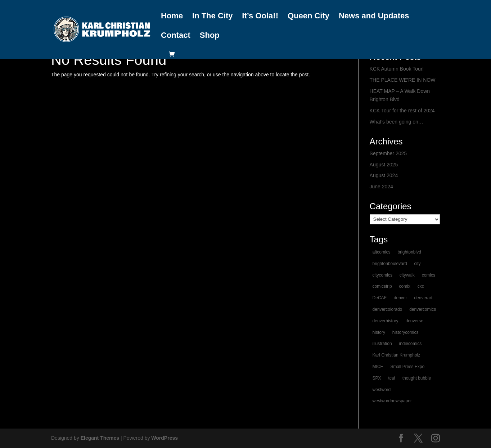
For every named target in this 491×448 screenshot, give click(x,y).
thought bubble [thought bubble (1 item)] (417, 378)
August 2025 (384, 165)
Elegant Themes (100, 438)
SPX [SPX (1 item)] (377, 378)
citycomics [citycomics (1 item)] (382, 275)
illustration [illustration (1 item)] (382, 344)
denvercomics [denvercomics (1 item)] (423, 309)
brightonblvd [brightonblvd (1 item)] (409, 252)
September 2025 (388, 153)
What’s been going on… (397, 122)
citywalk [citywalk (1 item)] (407, 275)
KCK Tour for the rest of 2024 (402, 111)
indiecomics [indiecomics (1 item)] (410, 344)
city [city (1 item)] (418, 264)
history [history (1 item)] (379, 332)
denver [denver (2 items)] (400, 298)
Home (172, 16)
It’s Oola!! (260, 16)
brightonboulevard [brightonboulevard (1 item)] (390, 264)
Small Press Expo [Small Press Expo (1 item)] (407, 367)
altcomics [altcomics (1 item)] (382, 252)
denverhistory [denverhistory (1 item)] (386, 321)
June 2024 (381, 187)
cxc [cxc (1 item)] (421, 286)
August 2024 (384, 175)
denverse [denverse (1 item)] (414, 321)
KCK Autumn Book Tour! (397, 69)
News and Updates (374, 16)
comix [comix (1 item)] (404, 286)
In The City (212, 16)
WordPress (165, 438)
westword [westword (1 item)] (382, 390)
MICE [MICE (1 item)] (378, 367)
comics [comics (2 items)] (429, 275)
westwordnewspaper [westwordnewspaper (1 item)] (392, 401)
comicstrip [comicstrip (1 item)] (382, 286)
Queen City (308, 16)
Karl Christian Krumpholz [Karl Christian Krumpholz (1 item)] (397, 355)
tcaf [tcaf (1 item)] (391, 378)
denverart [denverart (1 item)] (423, 298)
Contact (176, 36)
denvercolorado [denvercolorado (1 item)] (388, 309)
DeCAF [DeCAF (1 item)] (380, 298)
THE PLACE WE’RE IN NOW (403, 80)
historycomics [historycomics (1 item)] (406, 332)
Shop (210, 36)
